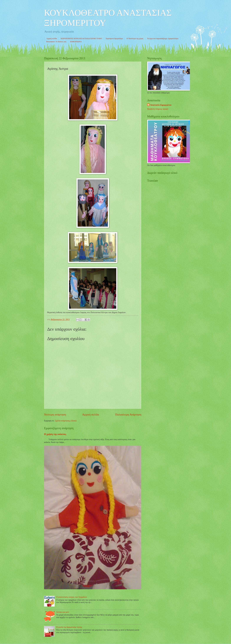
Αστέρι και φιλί (63, 612)
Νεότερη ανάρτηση (55, 415)
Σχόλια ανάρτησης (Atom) (66, 421)
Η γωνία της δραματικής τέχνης (69, 627)
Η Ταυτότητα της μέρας (135, 39)
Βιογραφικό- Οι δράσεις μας (56, 42)
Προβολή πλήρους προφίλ (158, 109)
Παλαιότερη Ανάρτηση (128, 415)
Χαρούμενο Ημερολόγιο (114, 39)
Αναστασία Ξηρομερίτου (161, 105)
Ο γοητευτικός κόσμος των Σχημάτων (72, 597)
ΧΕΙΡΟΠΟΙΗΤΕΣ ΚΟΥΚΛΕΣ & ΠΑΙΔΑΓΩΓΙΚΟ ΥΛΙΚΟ (81, 39)
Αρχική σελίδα (52, 39)
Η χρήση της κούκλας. (55, 434)
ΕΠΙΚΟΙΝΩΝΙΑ (76, 42)
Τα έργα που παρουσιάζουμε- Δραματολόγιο (163, 39)
